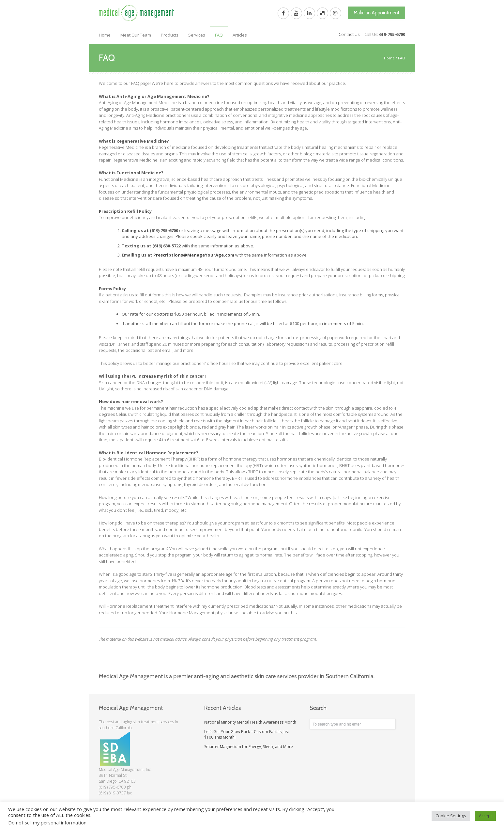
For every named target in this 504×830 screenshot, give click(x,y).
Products (170, 35)
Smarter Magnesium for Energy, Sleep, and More (249, 747)
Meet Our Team (136, 35)
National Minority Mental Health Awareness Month (250, 722)
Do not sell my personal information (47, 822)
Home (105, 35)
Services (197, 35)
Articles (240, 35)
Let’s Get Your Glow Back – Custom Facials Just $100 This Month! (247, 734)
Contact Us (349, 34)
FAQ (219, 35)
